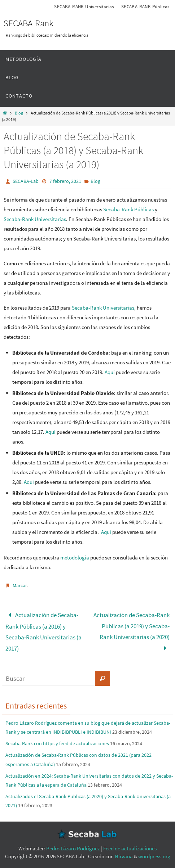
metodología (75, 557)
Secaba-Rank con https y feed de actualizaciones (57, 743)
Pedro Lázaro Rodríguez (73, 848)
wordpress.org (154, 856)
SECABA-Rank (29, 23)
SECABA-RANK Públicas (145, 7)
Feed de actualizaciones (130, 848)
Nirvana (124, 856)
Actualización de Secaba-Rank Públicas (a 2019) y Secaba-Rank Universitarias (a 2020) (132, 631)
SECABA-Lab (26, 181)
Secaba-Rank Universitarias (35, 219)
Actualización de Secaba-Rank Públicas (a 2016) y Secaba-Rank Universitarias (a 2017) (43, 632)
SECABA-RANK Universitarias (84, 7)
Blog (19, 113)
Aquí (110, 372)
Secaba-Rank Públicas (128, 209)
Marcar (20, 585)
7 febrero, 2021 (65, 181)
